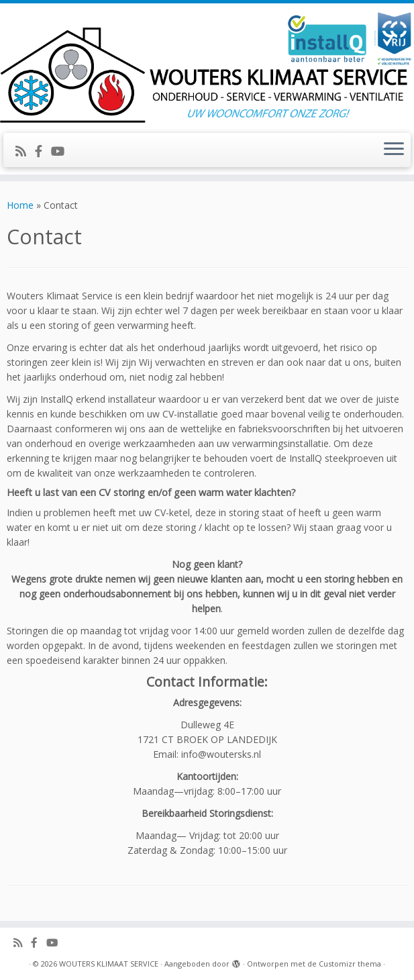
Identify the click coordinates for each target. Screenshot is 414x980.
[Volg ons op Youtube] (62, 151)
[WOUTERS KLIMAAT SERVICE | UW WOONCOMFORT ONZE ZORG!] (207, 66)
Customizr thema (350, 964)
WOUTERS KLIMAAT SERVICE (109, 964)
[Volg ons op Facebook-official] (43, 151)
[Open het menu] (394, 150)
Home (20, 205)
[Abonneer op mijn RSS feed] (25, 151)
